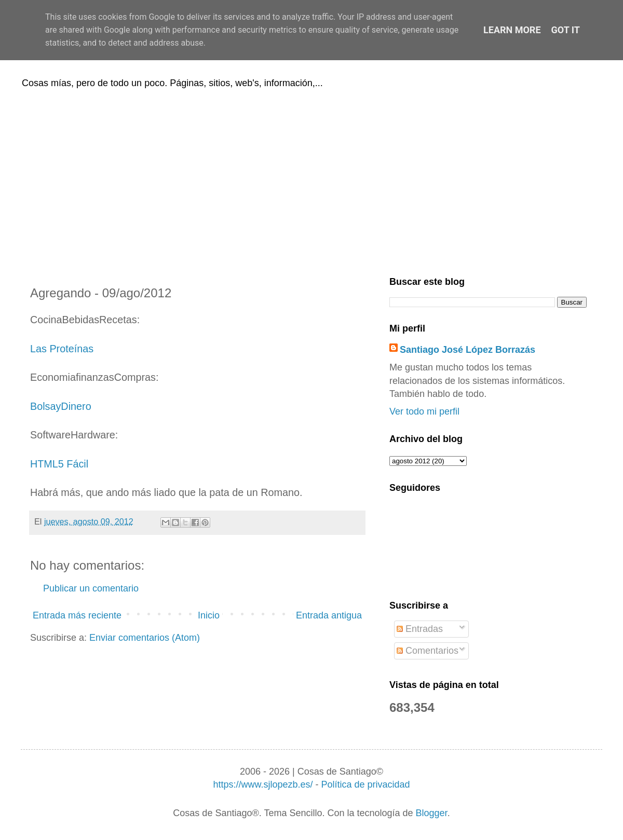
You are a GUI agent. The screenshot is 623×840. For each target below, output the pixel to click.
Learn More (512, 30)
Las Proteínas (62, 349)
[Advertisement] (311, 181)
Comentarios (428, 651)
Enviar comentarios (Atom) (145, 638)
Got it (566, 30)
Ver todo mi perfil (424, 411)
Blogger (432, 813)
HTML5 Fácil (59, 464)
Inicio (209, 615)
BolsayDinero (61, 406)
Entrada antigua (329, 615)
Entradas (420, 629)
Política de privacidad (365, 784)
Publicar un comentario (91, 588)
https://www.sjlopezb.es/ (263, 784)
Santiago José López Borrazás (468, 350)
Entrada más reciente (77, 615)
